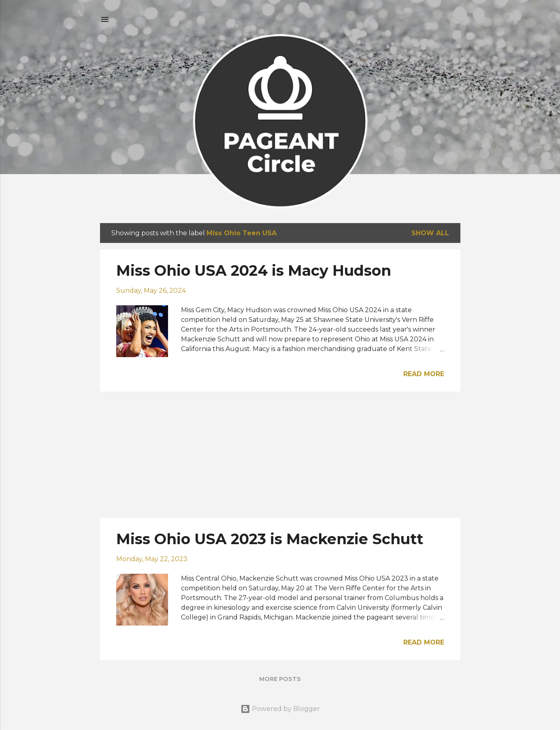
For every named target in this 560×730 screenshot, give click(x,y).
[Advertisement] (280, 455)
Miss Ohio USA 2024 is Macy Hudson (254, 270)
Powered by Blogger (280, 709)
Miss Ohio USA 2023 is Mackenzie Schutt (270, 539)
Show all (430, 233)
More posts (280, 679)
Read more (424, 374)
